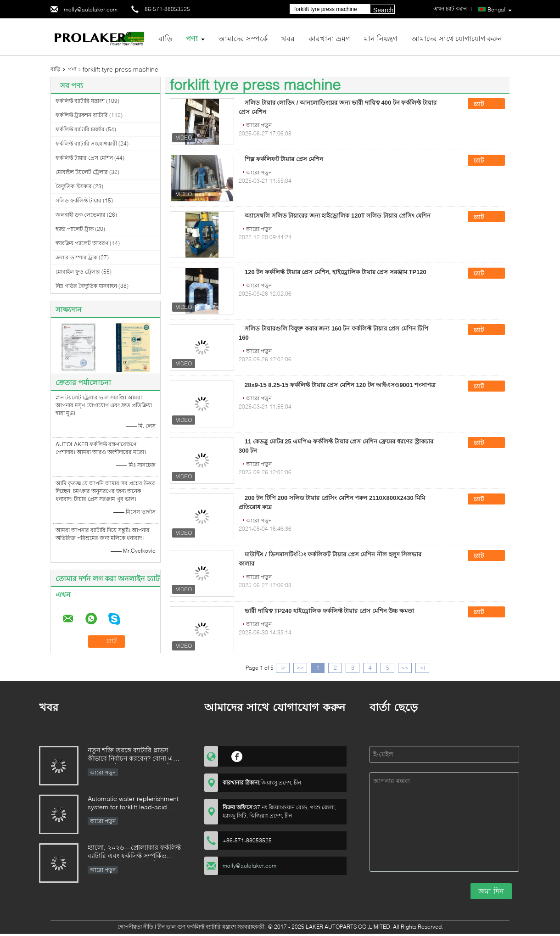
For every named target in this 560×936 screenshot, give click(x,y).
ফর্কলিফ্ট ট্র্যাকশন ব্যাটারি (82, 115)
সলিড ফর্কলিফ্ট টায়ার (78, 200)
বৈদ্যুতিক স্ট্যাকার (74, 186)
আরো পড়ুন (259, 125)
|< (283, 668)
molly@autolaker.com (91, 9)
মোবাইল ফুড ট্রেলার (78, 272)
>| (423, 668)
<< (300, 668)
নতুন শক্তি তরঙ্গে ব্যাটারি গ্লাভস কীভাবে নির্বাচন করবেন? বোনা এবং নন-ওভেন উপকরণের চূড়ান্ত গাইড (134, 755)
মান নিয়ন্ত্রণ (381, 38)
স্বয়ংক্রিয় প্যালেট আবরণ (82, 243)
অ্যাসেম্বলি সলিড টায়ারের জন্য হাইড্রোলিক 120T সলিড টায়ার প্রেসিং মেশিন (338, 216)
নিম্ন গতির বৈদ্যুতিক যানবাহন (86, 286)
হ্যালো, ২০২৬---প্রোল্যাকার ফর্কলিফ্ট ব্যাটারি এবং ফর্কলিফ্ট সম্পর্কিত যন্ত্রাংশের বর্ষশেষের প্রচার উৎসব (134, 852)
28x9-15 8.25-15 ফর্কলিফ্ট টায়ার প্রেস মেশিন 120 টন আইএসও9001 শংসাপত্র (340, 385)
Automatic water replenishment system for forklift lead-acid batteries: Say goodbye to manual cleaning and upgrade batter (133, 804)
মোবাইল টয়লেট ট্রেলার (82, 172)
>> (405, 668)
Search (383, 10)
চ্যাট (485, 104)
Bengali (500, 10)
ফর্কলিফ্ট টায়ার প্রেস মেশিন (84, 158)
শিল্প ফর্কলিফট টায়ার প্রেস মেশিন (284, 159)
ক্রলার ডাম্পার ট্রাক (76, 257)
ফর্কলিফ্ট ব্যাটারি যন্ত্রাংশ (80, 101)
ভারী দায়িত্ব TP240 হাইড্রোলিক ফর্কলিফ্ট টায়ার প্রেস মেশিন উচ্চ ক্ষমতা (329, 611)
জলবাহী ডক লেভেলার (81, 215)
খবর (288, 38)
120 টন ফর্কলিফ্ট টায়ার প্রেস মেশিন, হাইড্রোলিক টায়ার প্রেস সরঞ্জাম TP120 (336, 272)
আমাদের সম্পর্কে (243, 38)
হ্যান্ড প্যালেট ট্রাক (75, 229)
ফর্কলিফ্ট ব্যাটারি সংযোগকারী (86, 143)
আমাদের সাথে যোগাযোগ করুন (457, 38)
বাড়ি (165, 38)
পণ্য (192, 38)
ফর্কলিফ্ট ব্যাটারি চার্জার (80, 129)
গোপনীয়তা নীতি (135, 927)
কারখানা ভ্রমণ (329, 38)
